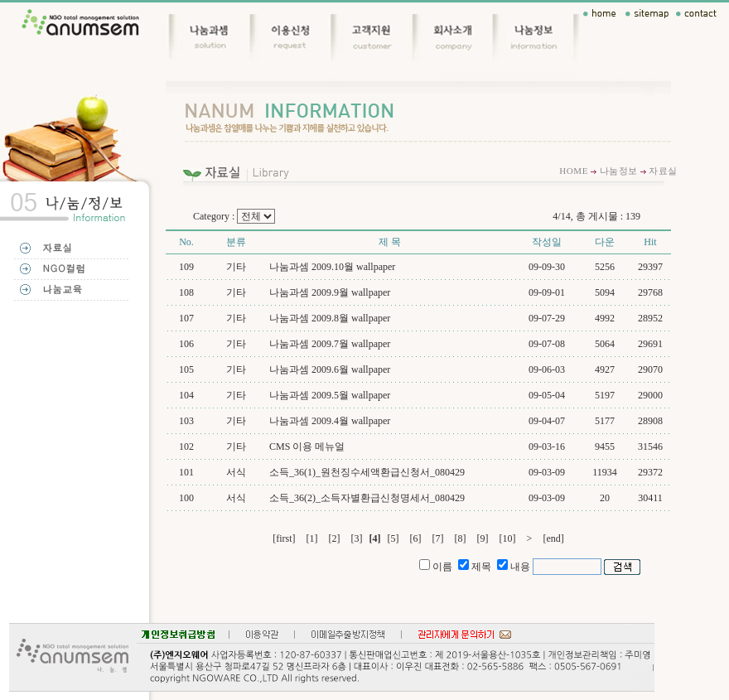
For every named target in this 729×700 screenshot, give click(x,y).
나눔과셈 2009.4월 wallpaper (330, 421)
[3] (357, 538)
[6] (416, 538)
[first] (284, 538)
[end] (553, 538)
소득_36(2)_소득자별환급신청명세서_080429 (367, 498)
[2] (335, 538)
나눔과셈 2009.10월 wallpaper (332, 267)
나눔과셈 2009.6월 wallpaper (330, 369)
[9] (483, 538)
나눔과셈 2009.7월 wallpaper (330, 344)
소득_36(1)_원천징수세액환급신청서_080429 (367, 472)
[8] (461, 538)
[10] (508, 538)
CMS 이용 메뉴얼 (307, 447)
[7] (438, 538)
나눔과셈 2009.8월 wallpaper (330, 318)
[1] (312, 538)
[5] (393, 538)
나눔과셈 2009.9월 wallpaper (330, 292)
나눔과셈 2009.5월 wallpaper (330, 395)
